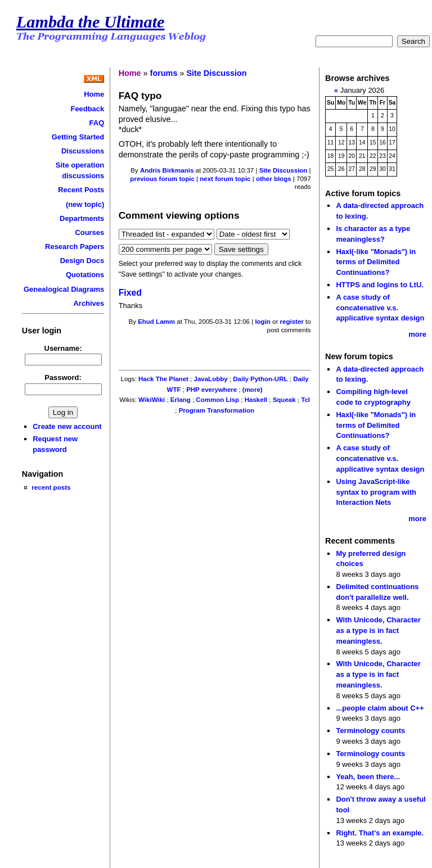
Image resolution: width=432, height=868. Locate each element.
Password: (63, 378)
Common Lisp (217, 400)
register (292, 322)
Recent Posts (81, 190)
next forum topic (225, 179)
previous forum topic (162, 179)
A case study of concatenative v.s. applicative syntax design (380, 308)
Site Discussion (216, 73)
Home (94, 94)
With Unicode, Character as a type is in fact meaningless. (378, 630)
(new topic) (85, 204)
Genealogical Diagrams (64, 289)
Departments (82, 218)
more (417, 334)
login (263, 322)
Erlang (181, 400)
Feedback (87, 109)
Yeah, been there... (368, 777)
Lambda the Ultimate (91, 22)
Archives (89, 303)
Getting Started (78, 137)
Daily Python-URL (260, 379)
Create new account (67, 426)
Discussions (83, 151)
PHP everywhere (211, 390)
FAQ (97, 123)
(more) (253, 390)
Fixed (130, 293)
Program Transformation (217, 410)
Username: (63, 348)
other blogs (274, 179)
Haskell (256, 400)
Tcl (305, 400)
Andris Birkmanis (167, 170)
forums (164, 73)
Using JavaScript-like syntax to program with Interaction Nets (376, 492)
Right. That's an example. (380, 833)
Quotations (85, 275)
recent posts (51, 487)
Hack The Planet (163, 379)
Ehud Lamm (156, 322)
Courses (89, 232)
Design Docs (82, 261)
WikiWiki (152, 400)
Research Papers (75, 247)
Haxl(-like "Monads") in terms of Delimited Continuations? (376, 262)
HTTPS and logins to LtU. (379, 285)
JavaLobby (211, 379)
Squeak (284, 400)
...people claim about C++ (380, 708)
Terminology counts (370, 731)
